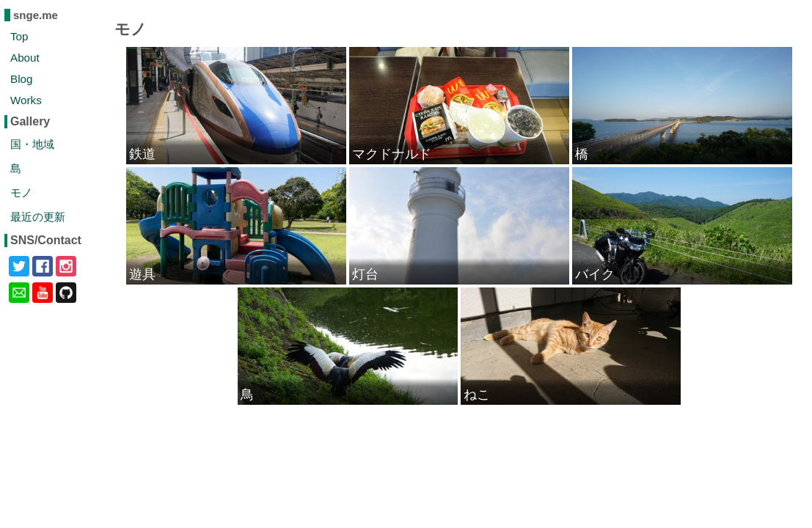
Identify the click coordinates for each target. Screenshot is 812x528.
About (25, 58)
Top (19, 36)
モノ (21, 192)
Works (26, 100)
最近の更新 (38, 217)
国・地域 (32, 144)
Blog (21, 79)
